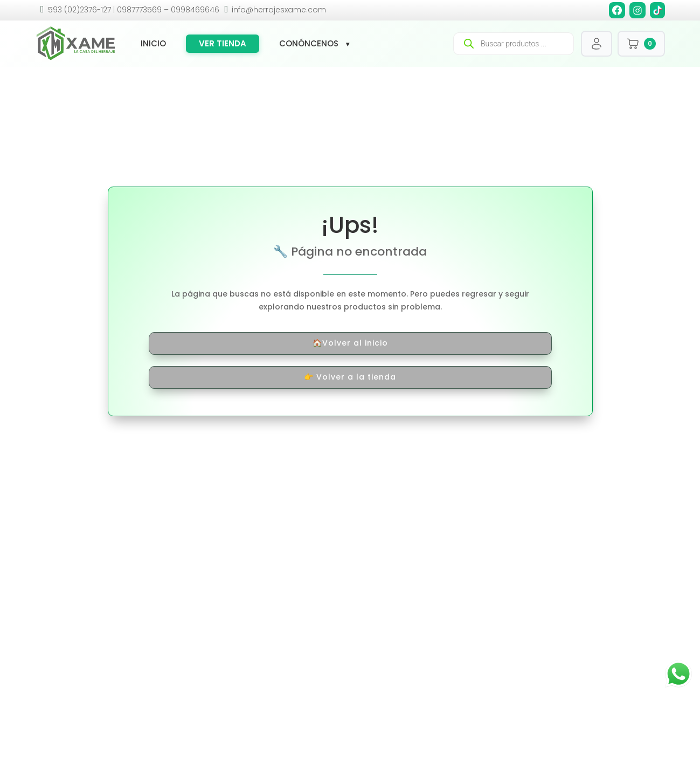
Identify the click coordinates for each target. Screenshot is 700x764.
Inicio (153, 44)
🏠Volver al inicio (350, 343)
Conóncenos (309, 44)
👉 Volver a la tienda (350, 377)
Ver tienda (223, 43)
